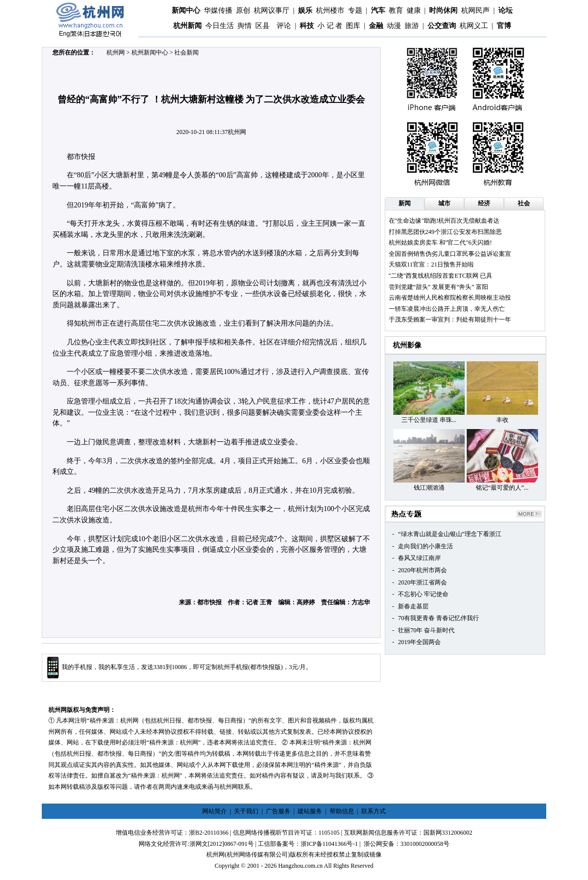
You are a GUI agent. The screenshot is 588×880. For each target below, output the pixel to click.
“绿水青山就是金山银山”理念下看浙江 (450, 534)
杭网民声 (475, 10)
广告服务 (278, 811)
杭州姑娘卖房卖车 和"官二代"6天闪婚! (440, 243)
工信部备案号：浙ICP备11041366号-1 (308, 844)
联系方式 (373, 811)
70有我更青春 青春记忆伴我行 (438, 618)
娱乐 (305, 10)
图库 (353, 26)
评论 (284, 26)
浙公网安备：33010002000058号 (407, 844)
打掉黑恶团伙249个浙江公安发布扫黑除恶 (445, 232)
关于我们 (246, 811)
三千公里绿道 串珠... (429, 420)
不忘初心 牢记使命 (423, 594)
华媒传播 (218, 10)
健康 (414, 10)
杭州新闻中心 (150, 52)
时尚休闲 (443, 10)
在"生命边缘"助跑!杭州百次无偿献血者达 (444, 221)
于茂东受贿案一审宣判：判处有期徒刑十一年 (450, 319)
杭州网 (116, 52)
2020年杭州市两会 (422, 570)
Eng (64, 34)
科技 (307, 26)
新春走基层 (413, 606)
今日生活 (220, 26)
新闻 (405, 203)
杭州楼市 (330, 10)
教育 (396, 10)
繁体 (77, 34)
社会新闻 (186, 52)
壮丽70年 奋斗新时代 (426, 630)
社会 (524, 203)
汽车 (378, 10)
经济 (484, 203)
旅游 (412, 26)
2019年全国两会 (419, 642)
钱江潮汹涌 (429, 488)
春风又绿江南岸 (419, 558)
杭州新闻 (188, 26)
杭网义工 (474, 26)
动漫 (394, 26)
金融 (376, 26)
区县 (262, 26)
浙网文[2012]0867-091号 (222, 844)
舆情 (245, 26)
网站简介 (215, 811)
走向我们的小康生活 (425, 546)
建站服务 (310, 811)
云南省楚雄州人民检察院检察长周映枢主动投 (450, 298)
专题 (355, 10)
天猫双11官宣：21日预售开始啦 (432, 264)
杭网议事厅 (272, 10)
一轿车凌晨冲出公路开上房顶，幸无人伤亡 (447, 309)
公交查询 (442, 26)
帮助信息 (342, 811)
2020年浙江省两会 (422, 582)
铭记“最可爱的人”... (502, 488)
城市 (444, 203)
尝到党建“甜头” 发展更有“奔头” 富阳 (438, 287)
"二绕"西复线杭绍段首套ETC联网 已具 (440, 276)
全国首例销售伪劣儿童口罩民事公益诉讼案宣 (450, 254)
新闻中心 (186, 10)
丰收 (502, 420)
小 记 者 (330, 26)
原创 (243, 10)
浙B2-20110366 (209, 833)
